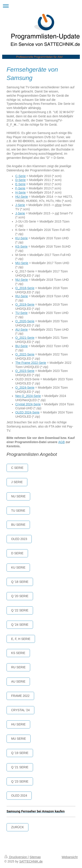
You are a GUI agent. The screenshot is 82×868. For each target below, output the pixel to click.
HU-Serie (22, 197)
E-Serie (20, 184)
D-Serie (20, 180)
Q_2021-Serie (25, 338)
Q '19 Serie (20, 753)
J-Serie (20, 205)
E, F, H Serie (21, 639)
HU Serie (18, 724)
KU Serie (18, 567)
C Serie (17, 468)
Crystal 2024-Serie (28, 404)
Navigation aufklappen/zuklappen (41, 6)
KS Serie (18, 653)
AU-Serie (22, 330)
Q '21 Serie (20, 767)
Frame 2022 (20, 696)
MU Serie (19, 739)
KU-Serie (22, 238)
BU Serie (18, 525)
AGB (62, 442)
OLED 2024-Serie (27, 412)
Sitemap (35, 857)
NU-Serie (22, 280)
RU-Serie (22, 296)
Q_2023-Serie (25, 371)
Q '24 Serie (20, 625)
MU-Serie (22, 263)
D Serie (17, 553)
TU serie (18, 511)
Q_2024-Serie (25, 388)
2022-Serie (39, 363)
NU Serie (18, 496)
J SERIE (17, 482)
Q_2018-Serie (25, 288)
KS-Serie (21, 246)
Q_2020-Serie (25, 321)
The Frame (23, 363)
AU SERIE (18, 681)
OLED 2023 (19, 539)
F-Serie (20, 188)
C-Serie (20, 176)
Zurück (17, 827)
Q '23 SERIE (20, 781)
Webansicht (70, 857)
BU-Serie (22, 346)
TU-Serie (21, 313)
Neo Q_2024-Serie (28, 396)
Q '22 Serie (20, 610)
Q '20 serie (20, 596)
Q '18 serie (20, 582)
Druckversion (16, 857)
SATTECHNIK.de (31, 861)
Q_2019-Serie (25, 304)
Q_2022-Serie (25, 354)
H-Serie (20, 192)
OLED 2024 (19, 796)
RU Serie (18, 667)
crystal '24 (20, 710)
